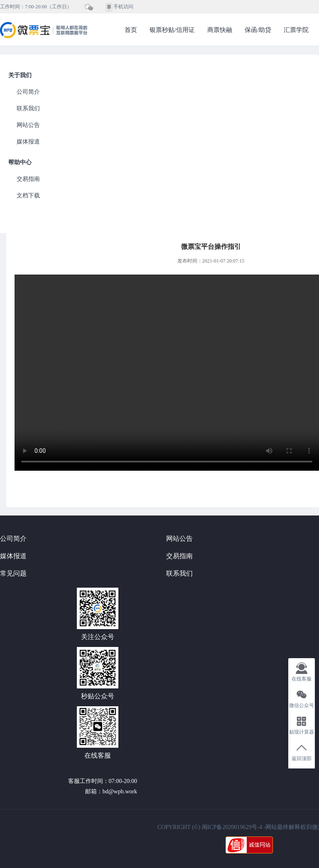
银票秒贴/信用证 (172, 30)
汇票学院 (296, 30)
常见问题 (13, 573)
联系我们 (28, 108)
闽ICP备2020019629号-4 (232, 827)
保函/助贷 (258, 30)
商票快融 (220, 30)
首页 (131, 30)
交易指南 (28, 179)
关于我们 (20, 75)
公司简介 (28, 92)
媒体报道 (28, 142)
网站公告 (28, 125)
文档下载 (28, 196)
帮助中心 (20, 162)
